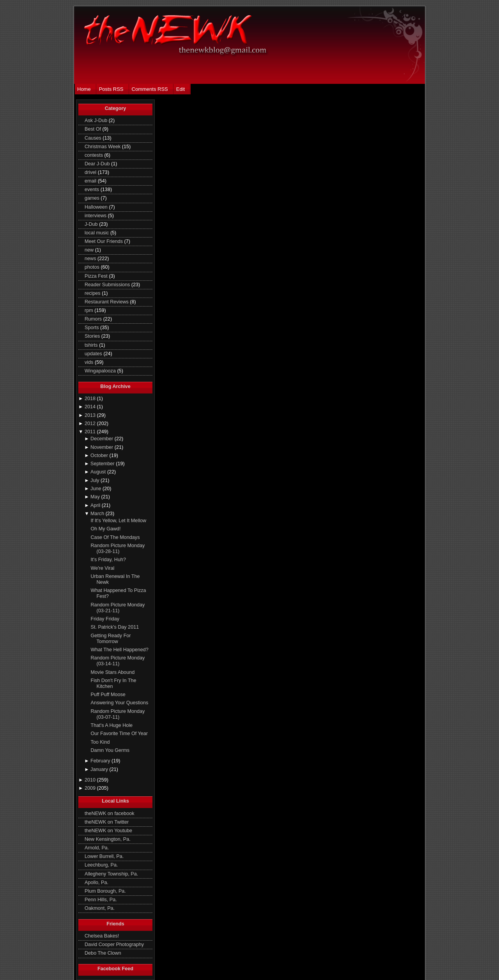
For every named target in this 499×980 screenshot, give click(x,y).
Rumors (94, 319)
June (96, 489)
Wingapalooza (101, 371)
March (98, 514)
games (93, 198)
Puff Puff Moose (108, 695)
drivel (91, 172)
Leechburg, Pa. (101, 865)
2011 (91, 432)
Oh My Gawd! (106, 529)
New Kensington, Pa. (108, 839)
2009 (91, 788)
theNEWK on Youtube (108, 831)
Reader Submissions (108, 285)
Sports (92, 328)
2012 (91, 424)
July (96, 480)
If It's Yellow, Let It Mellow (119, 521)
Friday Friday (105, 619)
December (103, 439)
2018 (91, 399)
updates (94, 354)
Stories (93, 336)
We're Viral (103, 568)
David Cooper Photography (114, 945)
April (96, 505)
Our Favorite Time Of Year (119, 734)
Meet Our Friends (104, 241)
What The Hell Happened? (120, 650)
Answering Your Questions (120, 703)
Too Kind (100, 742)
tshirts (92, 345)
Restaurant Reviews (107, 302)
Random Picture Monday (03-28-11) (118, 548)
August (99, 472)
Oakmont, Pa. (100, 908)
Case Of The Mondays (115, 537)
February (101, 761)
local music (97, 233)
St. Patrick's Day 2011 (115, 627)
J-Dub (92, 224)
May (96, 497)
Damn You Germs (110, 750)
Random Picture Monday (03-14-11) (118, 661)
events (93, 190)
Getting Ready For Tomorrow (111, 639)
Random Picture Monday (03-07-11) (118, 714)
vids (90, 362)
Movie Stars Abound (113, 672)
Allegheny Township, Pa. (111, 874)
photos (93, 267)
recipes (93, 293)
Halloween (97, 207)
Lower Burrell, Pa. (104, 856)
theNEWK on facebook (110, 813)
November (103, 447)
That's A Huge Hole (112, 725)
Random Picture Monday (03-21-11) (118, 608)
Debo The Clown (103, 953)
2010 (91, 780)
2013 (91, 415)
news (91, 259)
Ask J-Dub (97, 121)
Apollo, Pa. (96, 883)
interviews (96, 216)
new (90, 250)
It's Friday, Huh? (108, 560)
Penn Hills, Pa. (101, 900)
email (91, 181)
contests (94, 155)
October (100, 455)
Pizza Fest (97, 276)
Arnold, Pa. (97, 848)
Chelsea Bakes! (102, 936)
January (100, 769)
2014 (91, 407)
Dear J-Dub (98, 164)
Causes (94, 138)
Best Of (94, 129)
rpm (89, 310)
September (103, 464)
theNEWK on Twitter (107, 822)
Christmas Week (103, 147)
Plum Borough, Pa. (105, 891)
